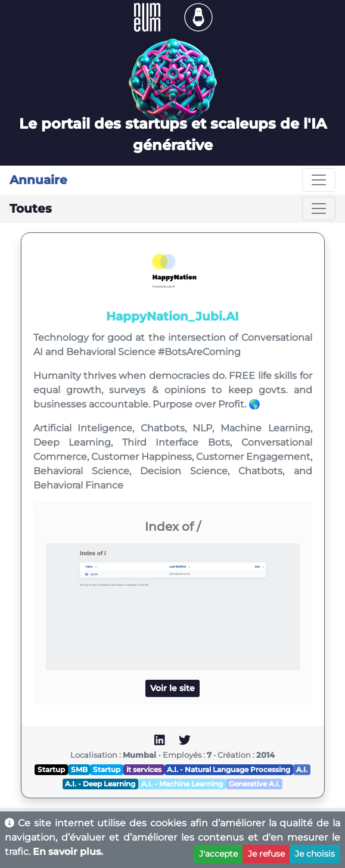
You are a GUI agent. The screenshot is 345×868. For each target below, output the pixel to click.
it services (144, 769)
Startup (51, 769)
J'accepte (218, 854)
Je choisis (315, 854)
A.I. (302, 769)
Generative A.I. (254, 784)
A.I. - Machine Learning (182, 784)
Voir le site (172, 688)
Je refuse (266, 854)
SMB (79, 769)
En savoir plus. (68, 852)
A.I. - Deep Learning (100, 784)
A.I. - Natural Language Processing (229, 769)
